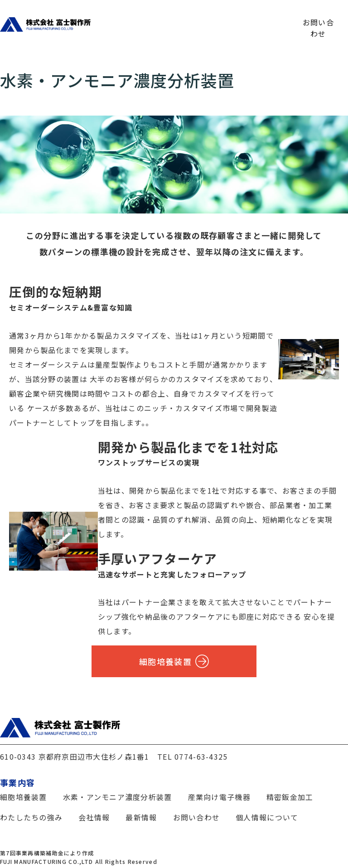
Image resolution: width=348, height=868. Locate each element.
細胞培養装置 (174, 661)
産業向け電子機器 (219, 797)
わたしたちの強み (121, 22)
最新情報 (264, 22)
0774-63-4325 (201, 756)
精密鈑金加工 (290, 797)
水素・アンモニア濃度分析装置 (118, 797)
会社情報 (220, 22)
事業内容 (176, 22)
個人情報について (267, 817)
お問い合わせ (318, 22)
